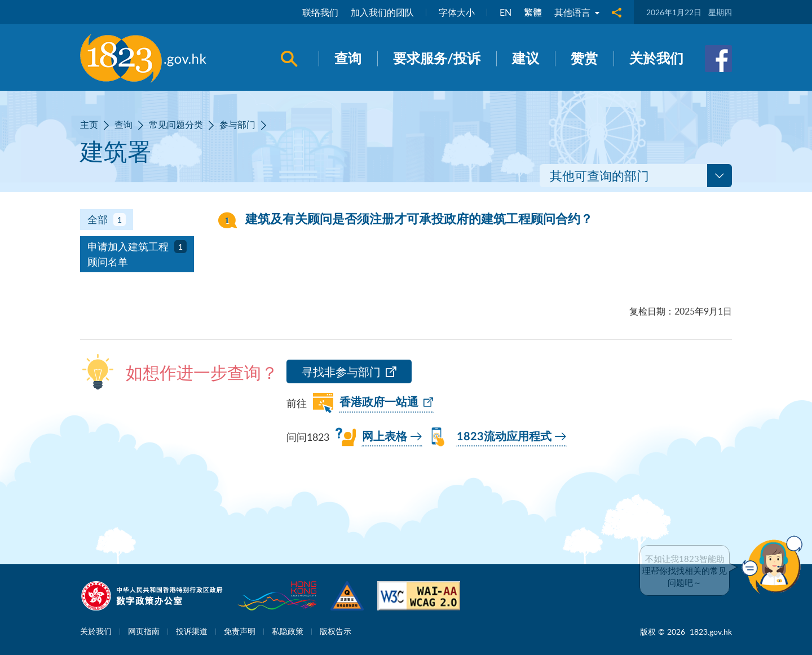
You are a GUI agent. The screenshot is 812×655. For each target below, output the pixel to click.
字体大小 (457, 12)
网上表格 (385, 437)
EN (506, 12)
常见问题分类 (176, 125)
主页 (89, 125)
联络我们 (320, 12)
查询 (123, 125)
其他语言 (577, 12)
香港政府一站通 (379, 402)
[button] (775, 565)
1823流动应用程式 (504, 437)
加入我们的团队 (382, 12)
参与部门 (237, 125)
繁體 (533, 12)
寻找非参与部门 (341, 372)
